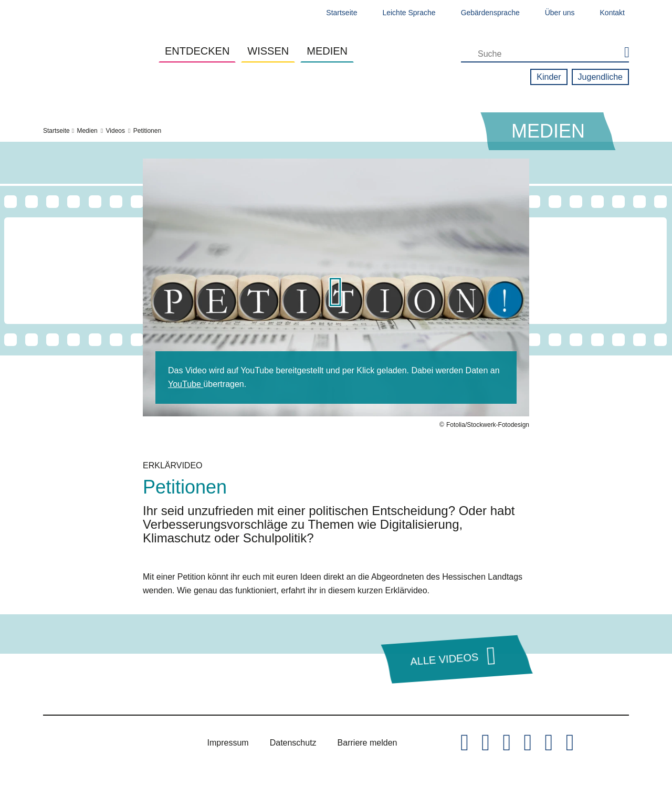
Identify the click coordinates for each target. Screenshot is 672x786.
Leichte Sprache (409, 13)
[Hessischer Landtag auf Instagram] (507, 743)
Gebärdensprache (490, 13)
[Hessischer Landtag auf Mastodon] (549, 743)
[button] (336, 294)
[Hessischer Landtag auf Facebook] (486, 743)
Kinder (549, 77)
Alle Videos (444, 659)
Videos (115, 131)
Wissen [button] (268, 51)
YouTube (186, 384)
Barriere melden (367, 743)
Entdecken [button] (197, 51)
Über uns (560, 13)
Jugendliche (600, 77)
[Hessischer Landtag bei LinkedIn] (570, 743)
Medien (87, 131)
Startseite (342, 13)
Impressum (228, 743)
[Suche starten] (622, 53)
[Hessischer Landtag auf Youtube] (528, 743)
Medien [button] (327, 51)
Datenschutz (293, 743)
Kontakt (612, 13)
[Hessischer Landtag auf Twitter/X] (465, 743)
